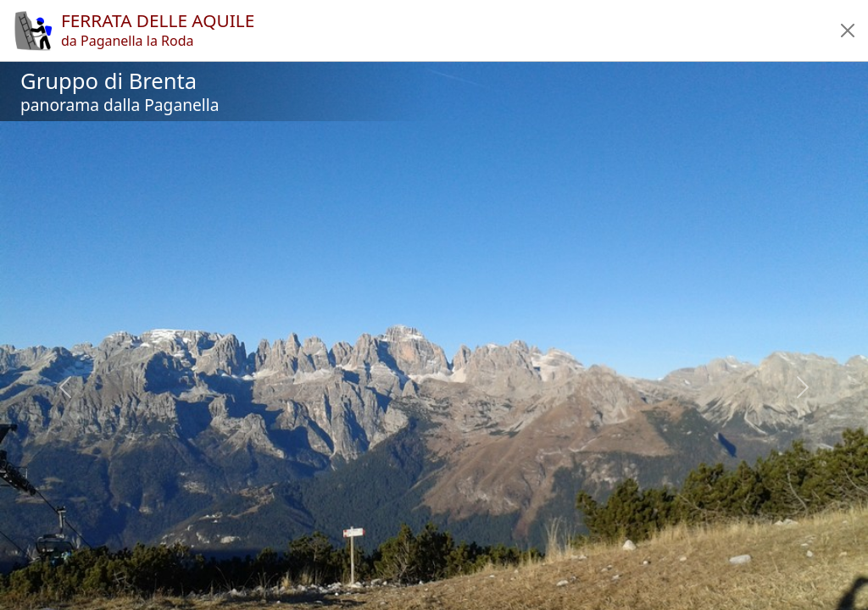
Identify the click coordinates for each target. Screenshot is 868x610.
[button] (848, 30)
